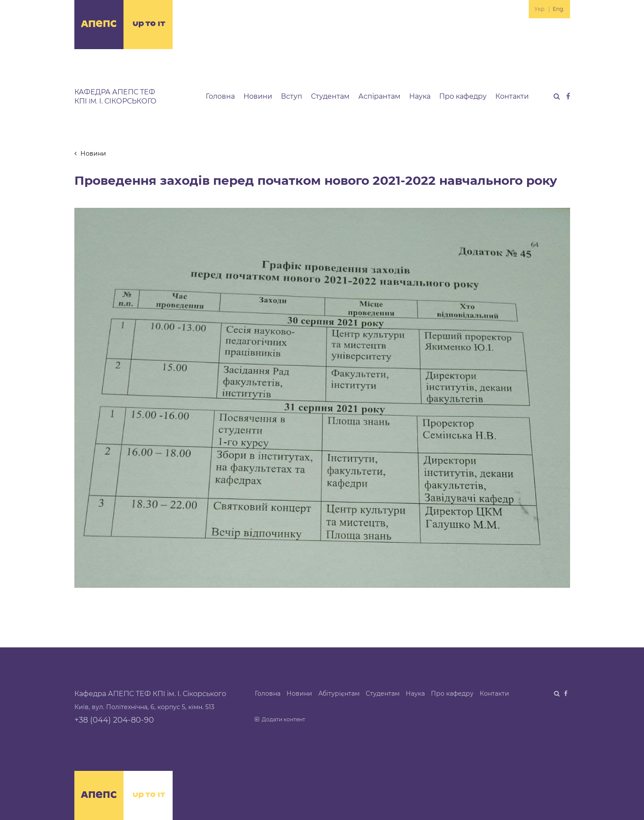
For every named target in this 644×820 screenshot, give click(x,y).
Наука (420, 96)
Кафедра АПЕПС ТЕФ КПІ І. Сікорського (115, 97)
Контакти (512, 96)
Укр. (540, 9)
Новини (258, 96)
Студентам (330, 96)
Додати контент (280, 719)
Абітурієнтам (339, 693)
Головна (220, 96)
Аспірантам (379, 96)
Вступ (292, 96)
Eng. (559, 9)
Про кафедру (463, 96)
